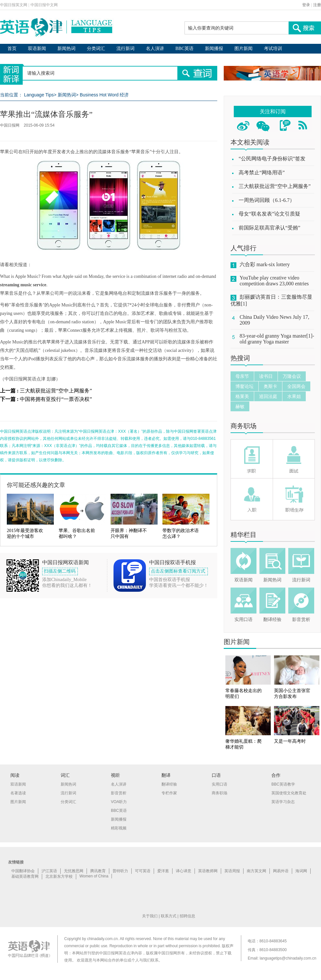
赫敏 (240, 406)
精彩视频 (119, 828)
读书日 (266, 376)
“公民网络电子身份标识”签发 (272, 159)
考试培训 (273, 49)
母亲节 (242, 376)
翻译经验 (272, 620)
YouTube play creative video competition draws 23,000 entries (274, 281)
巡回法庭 (268, 396)
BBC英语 (184, 49)
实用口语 (244, 620)
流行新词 (125, 49)
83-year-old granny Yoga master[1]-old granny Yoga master (277, 339)
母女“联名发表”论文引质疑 (269, 214)
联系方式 (169, 916)
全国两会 (296, 386)
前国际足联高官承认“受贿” (269, 228)
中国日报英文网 (14, 5)
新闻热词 (66, 49)
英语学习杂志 (283, 802)
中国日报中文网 (44, 5)
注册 (317, 5)
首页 (12, 49)
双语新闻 (37, 49)
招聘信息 (187, 916)
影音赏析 (301, 620)
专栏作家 (169, 793)
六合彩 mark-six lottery (265, 264)
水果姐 (294, 396)
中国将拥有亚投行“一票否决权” (56, 399)
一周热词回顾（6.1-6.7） (267, 200)
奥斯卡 (270, 386)
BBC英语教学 (283, 784)
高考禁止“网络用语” (262, 173)
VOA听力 (119, 802)
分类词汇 (96, 49)
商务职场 (244, 426)
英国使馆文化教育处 (289, 793)
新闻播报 (214, 49)
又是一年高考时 (290, 741)
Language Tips (39, 95)
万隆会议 (292, 376)
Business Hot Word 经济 (104, 95)
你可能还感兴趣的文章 (36, 485)
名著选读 (18, 793)
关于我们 (150, 916)
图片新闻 (244, 49)
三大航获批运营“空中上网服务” (56, 391)
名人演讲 (155, 49)
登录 (306, 5)
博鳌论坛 (244, 386)
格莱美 (242, 396)
